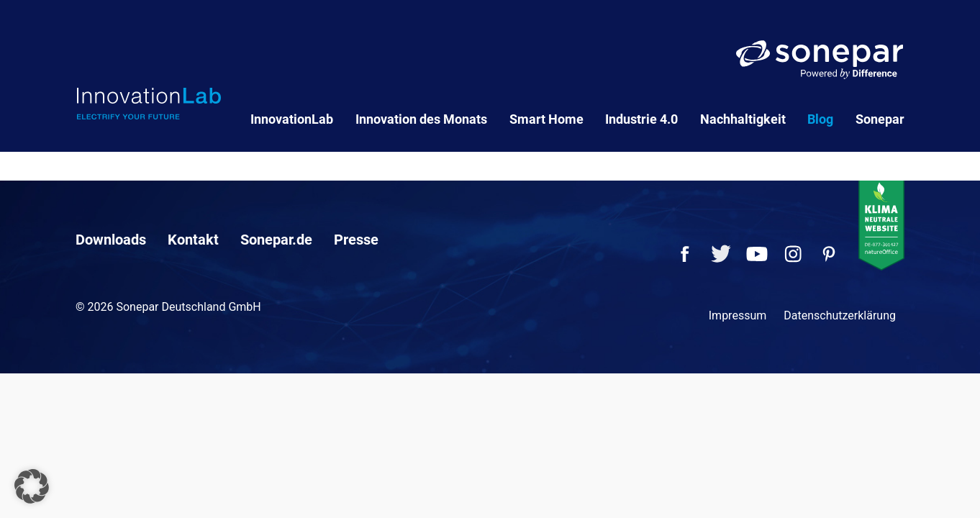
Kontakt (193, 240)
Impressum (738, 315)
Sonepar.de (276, 240)
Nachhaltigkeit (743, 119)
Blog (820, 119)
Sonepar (880, 119)
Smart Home (546, 119)
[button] (32, 486)
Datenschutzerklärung (840, 315)
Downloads (111, 240)
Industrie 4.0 (641, 119)
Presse (356, 240)
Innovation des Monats (421, 119)
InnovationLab (292, 119)
